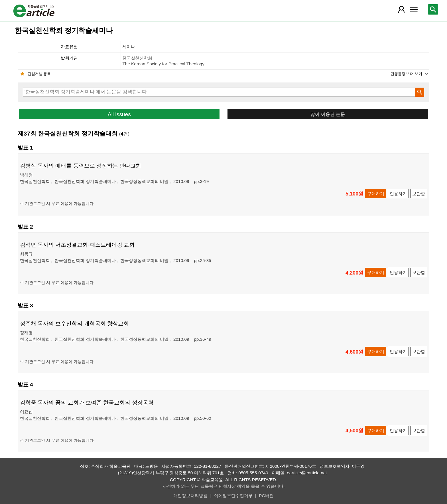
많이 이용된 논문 (328, 114)
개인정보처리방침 (190, 496)
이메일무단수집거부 (233, 496)
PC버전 (266, 496)
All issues (119, 114)
